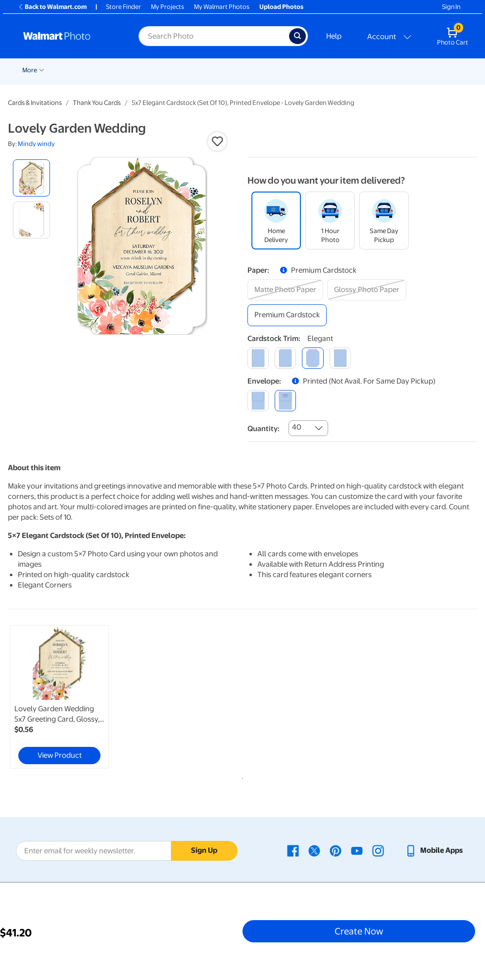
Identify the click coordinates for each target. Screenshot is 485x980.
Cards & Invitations (35, 103)
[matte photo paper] (285, 290)
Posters (295, 70)
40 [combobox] (297, 427)
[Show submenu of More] (407, 69)
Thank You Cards (97, 103)
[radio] (31, 178)
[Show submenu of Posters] (310, 69)
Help (334, 36)
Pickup (153, 70)
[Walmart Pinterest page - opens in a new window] (336, 850)
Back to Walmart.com (52, 7)
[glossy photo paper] (367, 290)
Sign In (451, 7)
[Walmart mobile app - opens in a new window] (434, 850)
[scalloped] (340, 358)
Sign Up (204, 850)
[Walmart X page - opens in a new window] (314, 850)
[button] (217, 142)
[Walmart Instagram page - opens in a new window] (378, 850)
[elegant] (313, 358)
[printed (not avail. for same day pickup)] (285, 401)
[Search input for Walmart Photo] (214, 36)
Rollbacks (33, 70)
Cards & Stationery (240, 70)
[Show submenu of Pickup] (168, 69)
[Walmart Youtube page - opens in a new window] (357, 850)
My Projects (168, 7)
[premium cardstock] (287, 315)
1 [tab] (241, 777)
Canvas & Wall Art (347, 70)
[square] (258, 358)
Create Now (359, 931)
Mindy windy (36, 144)
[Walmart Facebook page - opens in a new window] (293, 850)
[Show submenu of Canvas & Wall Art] (376, 69)
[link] (59, 697)
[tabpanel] (86, 697)
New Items (73, 70)
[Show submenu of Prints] (201, 69)
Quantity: (264, 429)
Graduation (116, 70)
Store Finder (123, 7)
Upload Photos (281, 7)
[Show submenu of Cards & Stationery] (271, 69)
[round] (285, 358)
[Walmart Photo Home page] (70, 36)
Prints (189, 70)
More (395, 70)
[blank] (258, 401)
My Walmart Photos (222, 7)
